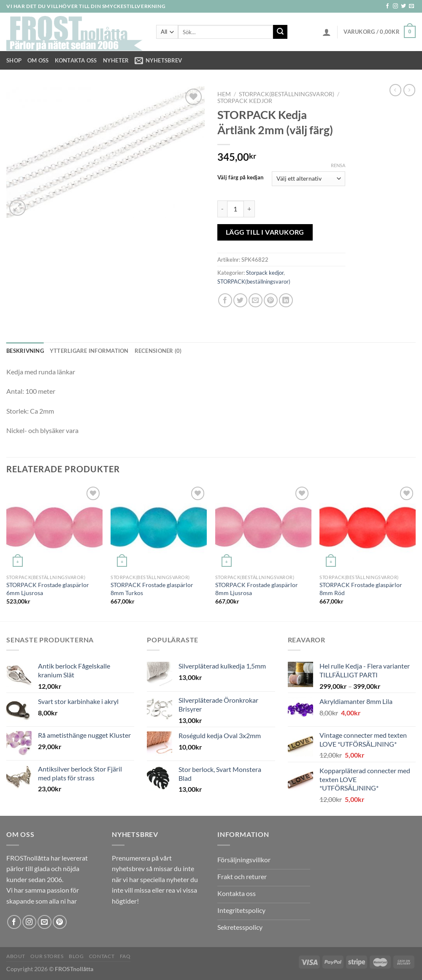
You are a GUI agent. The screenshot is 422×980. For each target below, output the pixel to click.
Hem (224, 94)
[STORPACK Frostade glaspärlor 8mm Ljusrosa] (263, 527)
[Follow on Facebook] (387, 6)
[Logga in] (327, 32)
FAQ (125, 956)
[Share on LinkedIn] (286, 300)
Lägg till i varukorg (265, 232)
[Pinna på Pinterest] (271, 300)
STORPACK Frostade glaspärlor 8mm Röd (361, 589)
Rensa (338, 165)
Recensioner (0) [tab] (158, 351)
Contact (102, 956)
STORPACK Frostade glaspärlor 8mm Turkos (152, 589)
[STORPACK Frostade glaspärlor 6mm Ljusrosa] (54, 527)
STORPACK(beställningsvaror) (287, 94)
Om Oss (38, 60)
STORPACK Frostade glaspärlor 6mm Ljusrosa (48, 589)
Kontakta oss (76, 60)
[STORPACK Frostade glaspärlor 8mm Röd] (368, 527)
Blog (76, 956)
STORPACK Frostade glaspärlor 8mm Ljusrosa (257, 589)
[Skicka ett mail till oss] (411, 6)
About (16, 956)
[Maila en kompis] (256, 300)
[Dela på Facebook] (225, 300)
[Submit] (280, 32)
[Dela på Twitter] (240, 300)
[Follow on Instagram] (395, 6)
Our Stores (47, 956)
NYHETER (116, 60)
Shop (14, 60)
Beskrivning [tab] (25, 351)
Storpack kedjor (245, 101)
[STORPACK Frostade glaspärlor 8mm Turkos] (159, 527)
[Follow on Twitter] (403, 6)
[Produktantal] (235, 209)
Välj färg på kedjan (240, 178)
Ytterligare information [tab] (89, 351)
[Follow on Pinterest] (60, 922)
